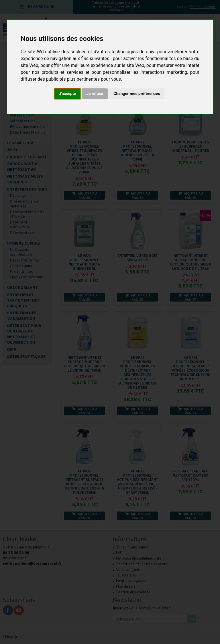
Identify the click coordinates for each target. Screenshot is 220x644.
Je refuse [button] (95, 94)
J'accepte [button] (68, 94)
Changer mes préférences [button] (137, 94)
